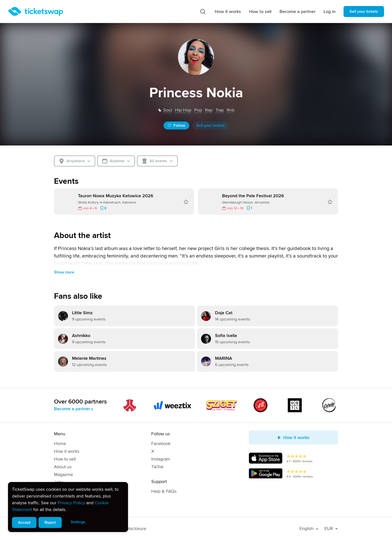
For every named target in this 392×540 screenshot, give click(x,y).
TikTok (157, 467)
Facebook (161, 443)
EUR (331, 528)
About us (63, 467)
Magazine (63, 474)
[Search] (203, 11)
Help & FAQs (164, 491)
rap (209, 110)
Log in (329, 11)
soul (168, 110)
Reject (50, 522)
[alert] (68, 507)
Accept (24, 522)
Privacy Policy (71, 503)
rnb (231, 110)
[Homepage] (35, 11)
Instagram (161, 459)
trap (220, 110)
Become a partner (297, 11)
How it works (228, 11)
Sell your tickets (364, 11)
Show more (64, 272)
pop (198, 110)
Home (60, 443)
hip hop (183, 110)
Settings (78, 522)
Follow (176, 125)
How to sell (260, 11)
